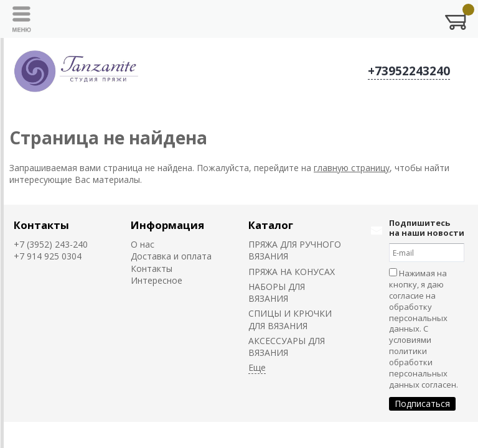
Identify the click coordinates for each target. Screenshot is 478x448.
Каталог (271, 225)
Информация (167, 225)
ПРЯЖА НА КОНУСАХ (292, 272)
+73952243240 (409, 71)
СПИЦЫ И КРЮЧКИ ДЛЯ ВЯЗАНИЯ (290, 319)
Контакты (41, 225)
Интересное (157, 280)
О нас (143, 244)
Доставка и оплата (171, 256)
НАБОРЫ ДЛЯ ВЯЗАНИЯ (277, 292)
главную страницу (352, 168)
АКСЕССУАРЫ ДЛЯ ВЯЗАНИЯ (287, 347)
